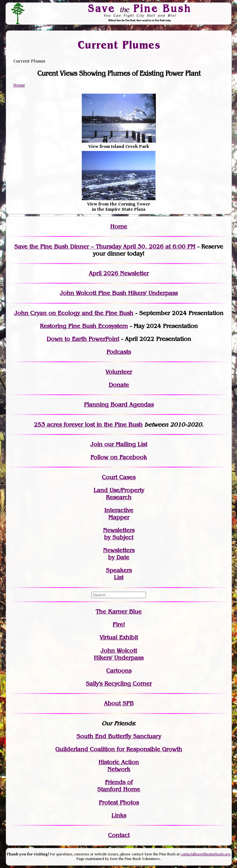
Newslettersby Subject (119, 534)
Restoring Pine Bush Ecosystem (84, 326)
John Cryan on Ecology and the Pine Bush (74, 313)
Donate (119, 385)
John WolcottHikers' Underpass (119, 654)
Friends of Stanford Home (119, 786)
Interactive (119, 510)
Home (19, 85)
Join (96, 444)
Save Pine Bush (140, 8)
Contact (119, 835)
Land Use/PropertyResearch (119, 494)
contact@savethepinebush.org (205, 854)
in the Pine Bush (107, 425)
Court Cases (119, 477)
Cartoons (119, 671)
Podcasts (119, 352)
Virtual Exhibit (119, 637)
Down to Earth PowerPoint (83, 339)
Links (119, 815)
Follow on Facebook (119, 457)
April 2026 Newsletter (119, 273)
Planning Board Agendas (119, 405)
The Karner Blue (119, 612)
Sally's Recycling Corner (119, 684)
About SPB (119, 703)
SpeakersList (119, 574)
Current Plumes (119, 45)
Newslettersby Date (119, 554)
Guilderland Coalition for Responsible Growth (119, 749)
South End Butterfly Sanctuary (119, 736)
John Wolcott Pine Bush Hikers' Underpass (119, 293)
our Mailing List (125, 444)
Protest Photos (119, 803)
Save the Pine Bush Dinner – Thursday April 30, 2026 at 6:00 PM (105, 247)
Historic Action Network (119, 766)
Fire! (119, 625)
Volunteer (119, 372)
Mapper (119, 517)
